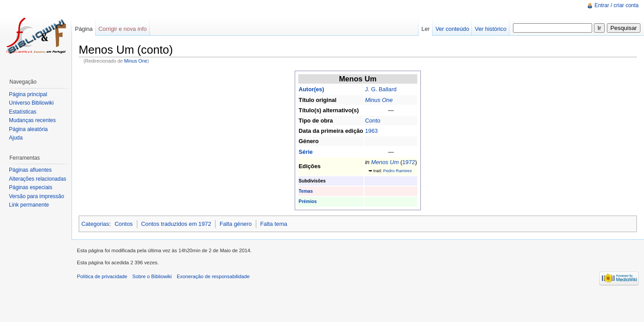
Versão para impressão (36, 196)
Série (306, 152)
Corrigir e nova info (123, 29)
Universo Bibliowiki (31, 103)
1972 (408, 162)
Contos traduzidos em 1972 (176, 224)
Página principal (28, 94)
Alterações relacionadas (38, 179)
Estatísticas (23, 112)
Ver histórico (491, 29)
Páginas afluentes (30, 170)
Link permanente (29, 205)
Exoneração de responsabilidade (213, 276)
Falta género (236, 224)
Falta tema (274, 224)
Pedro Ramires (398, 171)
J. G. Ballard (381, 89)
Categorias (95, 224)
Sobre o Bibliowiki (152, 276)
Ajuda (16, 138)
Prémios (308, 201)
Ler (426, 29)
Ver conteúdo (452, 29)
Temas (306, 191)
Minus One (136, 61)
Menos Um (385, 162)
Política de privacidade (102, 276)
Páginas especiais (31, 187)
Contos (124, 224)
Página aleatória (28, 129)
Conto (373, 121)
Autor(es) (311, 89)
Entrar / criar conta (616, 5)
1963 (371, 131)
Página (84, 29)
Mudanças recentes (32, 120)
